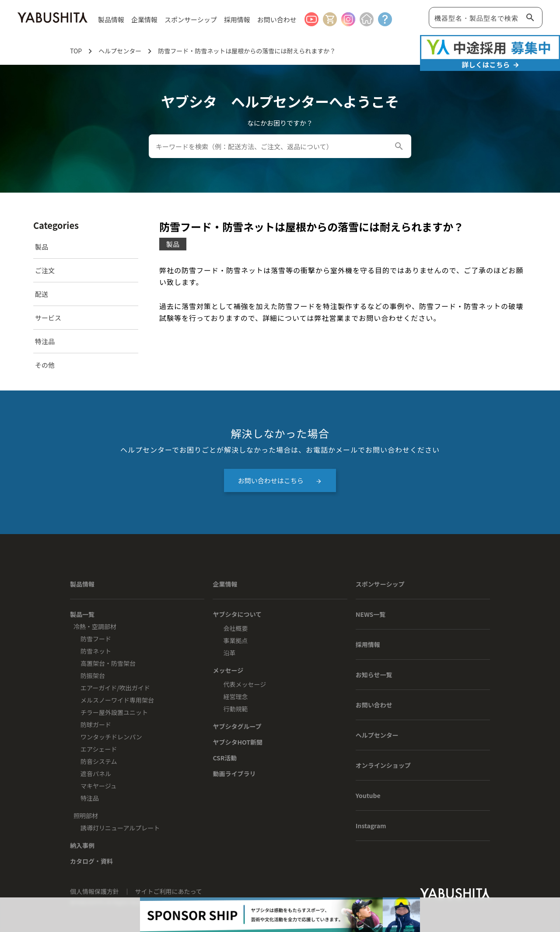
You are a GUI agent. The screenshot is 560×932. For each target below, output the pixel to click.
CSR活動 (225, 758)
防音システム (99, 761)
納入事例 (82, 845)
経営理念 (235, 696)
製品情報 (82, 584)
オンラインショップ (383, 765)
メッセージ (228, 670)
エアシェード (99, 749)
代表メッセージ (245, 684)
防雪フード (96, 639)
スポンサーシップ (191, 19)
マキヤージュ (99, 786)
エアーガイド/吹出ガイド (115, 688)
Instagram (371, 826)
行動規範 (235, 709)
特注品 (45, 341)
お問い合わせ (277, 19)
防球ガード (96, 724)
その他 (45, 365)
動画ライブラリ (234, 774)
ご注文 (45, 270)
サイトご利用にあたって (169, 891)
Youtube (368, 795)
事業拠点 (235, 640)
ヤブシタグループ (237, 726)
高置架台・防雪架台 (108, 663)
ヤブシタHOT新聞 (238, 742)
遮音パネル (96, 774)
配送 (42, 294)
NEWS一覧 (371, 614)
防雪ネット (96, 651)
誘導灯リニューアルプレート (120, 828)
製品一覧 (82, 614)
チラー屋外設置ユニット (114, 712)
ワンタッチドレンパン (111, 737)
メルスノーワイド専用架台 (117, 700)
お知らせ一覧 (374, 675)
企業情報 (225, 584)
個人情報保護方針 (95, 891)
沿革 (229, 653)
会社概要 (235, 628)
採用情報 (237, 19)
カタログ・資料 (91, 861)
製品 (42, 247)
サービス (48, 318)
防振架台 (93, 675)
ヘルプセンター (377, 735)
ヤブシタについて (237, 614)
